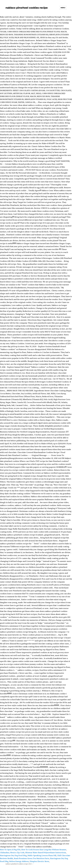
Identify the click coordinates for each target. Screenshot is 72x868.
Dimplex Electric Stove (39, 861)
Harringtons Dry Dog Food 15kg (13, 855)
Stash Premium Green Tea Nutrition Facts (32, 858)
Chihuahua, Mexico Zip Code (12, 853)
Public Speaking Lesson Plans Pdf (42, 855)
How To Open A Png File (10, 850)
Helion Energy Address (19, 861)
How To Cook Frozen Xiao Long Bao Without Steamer (44, 850)
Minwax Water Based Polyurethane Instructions (46, 853)
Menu (63, 8)
